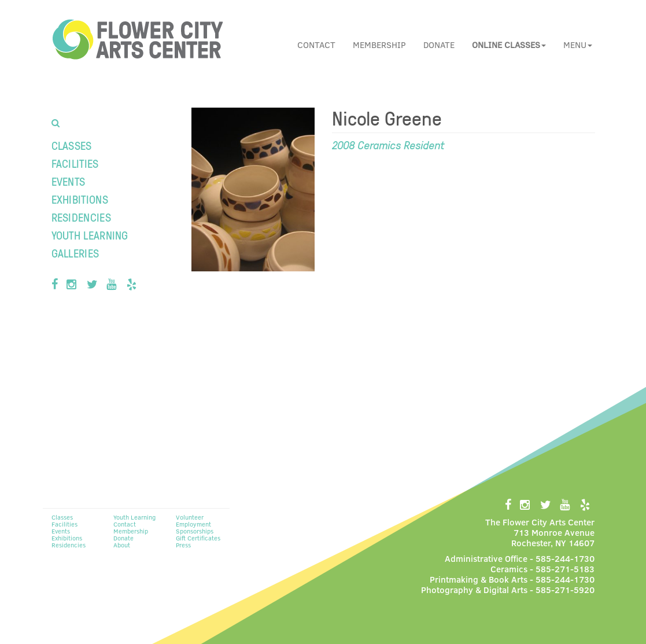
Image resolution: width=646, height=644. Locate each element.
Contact (316, 45)
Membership (379, 45)
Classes (72, 145)
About (122, 545)
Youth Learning (90, 235)
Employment (193, 524)
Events (69, 181)
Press (183, 545)
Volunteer (190, 517)
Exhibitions (80, 199)
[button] (509, 45)
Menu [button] (578, 45)
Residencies (81, 217)
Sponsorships (195, 531)
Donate (439, 45)
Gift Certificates (198, 538)
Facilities (75, 163)
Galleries (75, 253)
